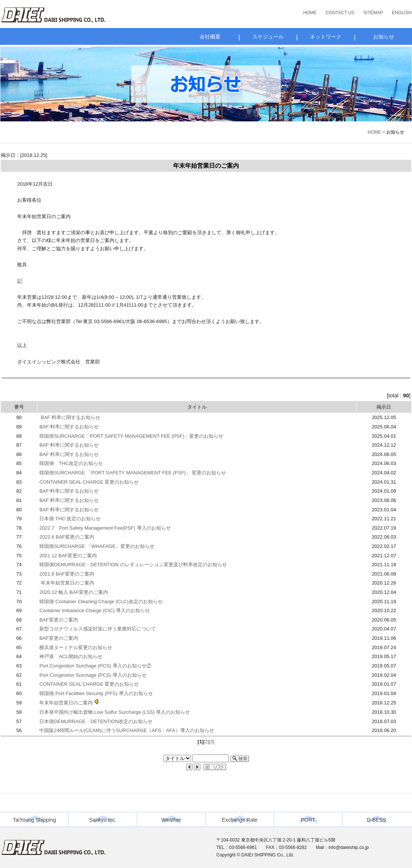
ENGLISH (402, 13)
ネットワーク (326, 37)
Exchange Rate (240, 820)
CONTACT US (340, 13)
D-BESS (376, 820)
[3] (212, 742)
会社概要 (210, 37)
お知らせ (384, 37)
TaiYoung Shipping (34, 820)
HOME (310, 13)
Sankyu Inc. (103, 820)
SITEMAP (373, 13)
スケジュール (268, 37)
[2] (206, 742)
